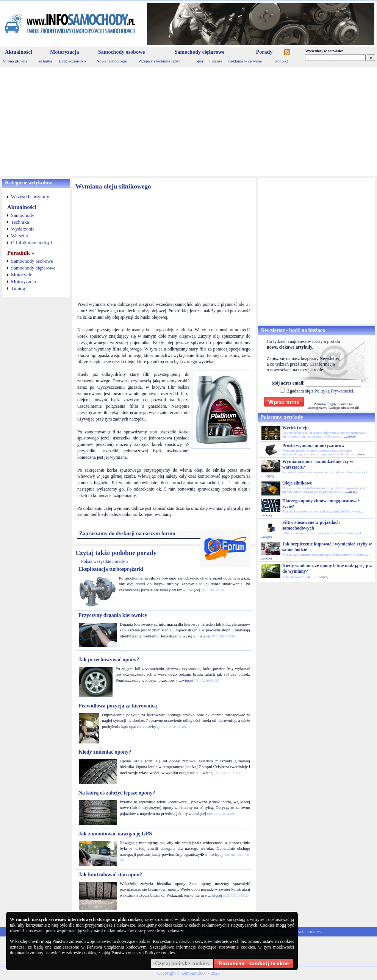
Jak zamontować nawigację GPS (115, 834)
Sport (200, 61)
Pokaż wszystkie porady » (105, 561)
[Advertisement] (188, 122)
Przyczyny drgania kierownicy (113, 615)
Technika (44, 61)
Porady (264, 52)
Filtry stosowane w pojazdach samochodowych (311, 525)
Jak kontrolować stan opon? (110, 875)
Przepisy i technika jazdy (159, 61)
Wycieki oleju (296, 428)
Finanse (216, 61)
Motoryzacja (64, 52)
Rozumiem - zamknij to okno (253, 963)
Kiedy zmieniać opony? (105, 752)
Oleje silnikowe (297, 483)
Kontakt (281, 61)
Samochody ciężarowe (200, 52)
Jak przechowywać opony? (109, 660)
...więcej (193, 590)
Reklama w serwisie (245, 61)
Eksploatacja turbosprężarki (111, 569)
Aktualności (19, 52)
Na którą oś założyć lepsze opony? (117, 793)
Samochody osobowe (121, 52)
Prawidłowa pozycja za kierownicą (118, 706)
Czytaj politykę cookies (182, 963)
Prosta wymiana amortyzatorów (313, 446)
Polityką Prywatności (334, 391)
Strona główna (15, 61)
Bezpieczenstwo (72, 61)
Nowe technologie (111, 61)
